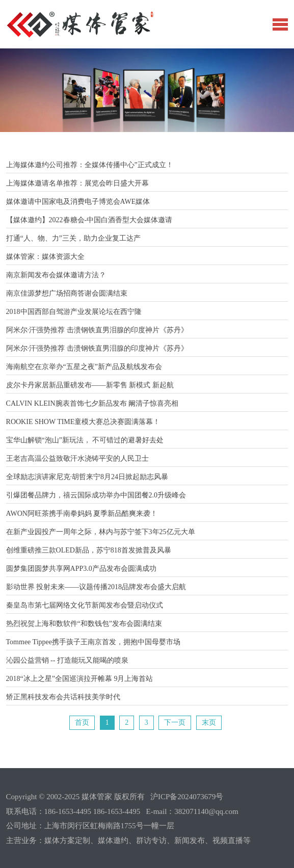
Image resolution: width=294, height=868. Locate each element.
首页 (82, 722)
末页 (209, 722)
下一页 (175, 722)
